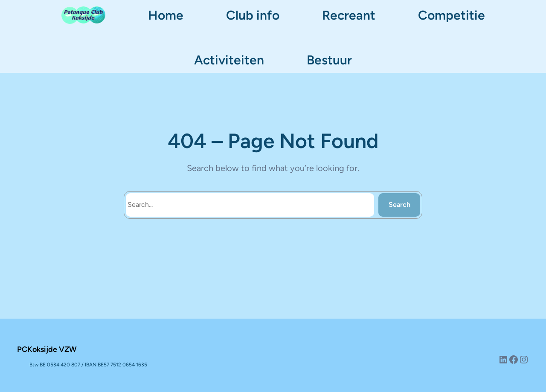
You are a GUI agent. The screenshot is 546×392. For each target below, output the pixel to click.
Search (399, 205)
